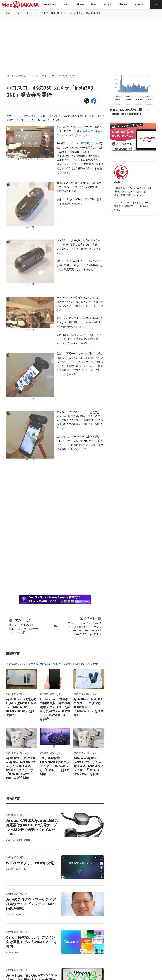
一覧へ (55, 626)
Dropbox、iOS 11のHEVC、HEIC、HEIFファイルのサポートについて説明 (25, 626)
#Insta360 (63, 76)
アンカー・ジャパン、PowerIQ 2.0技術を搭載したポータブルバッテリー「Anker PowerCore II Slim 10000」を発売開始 (85, 626)
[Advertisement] (81, 40)
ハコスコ (62, 127)
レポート (29, 13)
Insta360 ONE (83, 143)
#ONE (72, 76)
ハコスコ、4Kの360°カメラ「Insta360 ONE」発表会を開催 (69, 13)
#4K (54, 76)
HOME (8, 13)
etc (17, 13)
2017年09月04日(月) (17, 76)
